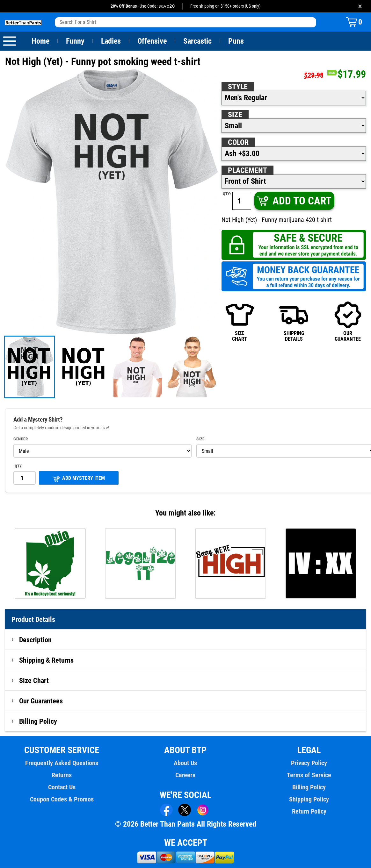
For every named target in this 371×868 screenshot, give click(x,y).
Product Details (33, 620)
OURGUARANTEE (348, 321)
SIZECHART (240, 321)
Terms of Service (309, 775)
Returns (62, 775)
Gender (21, 439)
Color (239, 143)
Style (238, 87)
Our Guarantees (41, 701)
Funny (75, 41)
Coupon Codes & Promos (62, 800)
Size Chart (34, 681)
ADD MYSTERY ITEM (79, 479)
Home (40, 41)
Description (36, 640)
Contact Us (62, 787)
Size (235, 115)
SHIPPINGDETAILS (294, 321)
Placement (247, 171)
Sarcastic (198, 41)
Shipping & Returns (47, 660)
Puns (236, 41)
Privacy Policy (309, 763)
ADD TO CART (294, 201)
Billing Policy (38, 722)
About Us (186, 763)
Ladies (111, 41)
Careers (185, 775)
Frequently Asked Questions (62, 763)
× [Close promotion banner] (360, 6)
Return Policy (309, 812)
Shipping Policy (309, 800)
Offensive (152, 41)
